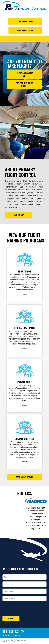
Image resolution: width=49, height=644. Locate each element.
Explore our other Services (24, 85)
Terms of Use (17, 635)
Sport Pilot (25, 271)
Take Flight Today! (25, 30)
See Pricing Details (25, 477)
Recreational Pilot (24, 328)
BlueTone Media (14, 642)
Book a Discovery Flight (24, 74)
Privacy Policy (7, 635)
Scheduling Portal (25, 21)
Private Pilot (25, 382)
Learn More (19, 215)
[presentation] (22, 609)
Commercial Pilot (25, 439)
